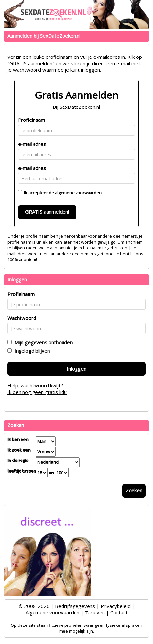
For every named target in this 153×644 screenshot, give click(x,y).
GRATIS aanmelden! (47, 212)
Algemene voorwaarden (53, 612)
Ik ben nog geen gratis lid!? (37, 392)
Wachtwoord (22, 318)
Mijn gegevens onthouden (42, 342)
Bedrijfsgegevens (75, 606)
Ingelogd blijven (31, 351)
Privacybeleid (116, 606)
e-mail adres (32, 144)
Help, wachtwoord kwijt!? (36, 385)
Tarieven (95, 612)
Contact (119, 612)
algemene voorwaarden (78, 193)
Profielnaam (31, 120)
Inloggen (76, 369)
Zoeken (134, 490)
